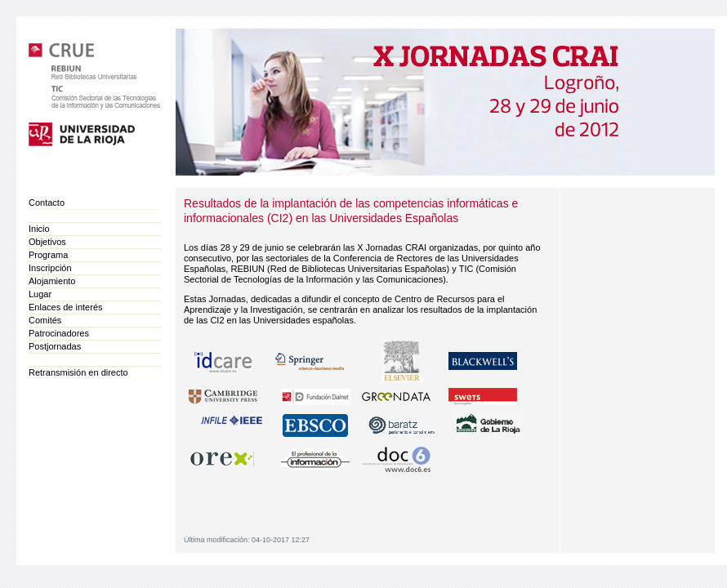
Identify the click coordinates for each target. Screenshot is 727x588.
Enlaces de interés (66, 307)
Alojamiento (52, 281)
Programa (48, 255)
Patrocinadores (59, 333)
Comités (45, 320)
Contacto (47, 203)
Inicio (39, 229)
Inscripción (50, 268)
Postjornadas (55, 346)
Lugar (40, 294)
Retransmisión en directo (78, 372)
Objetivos (47, 242)
